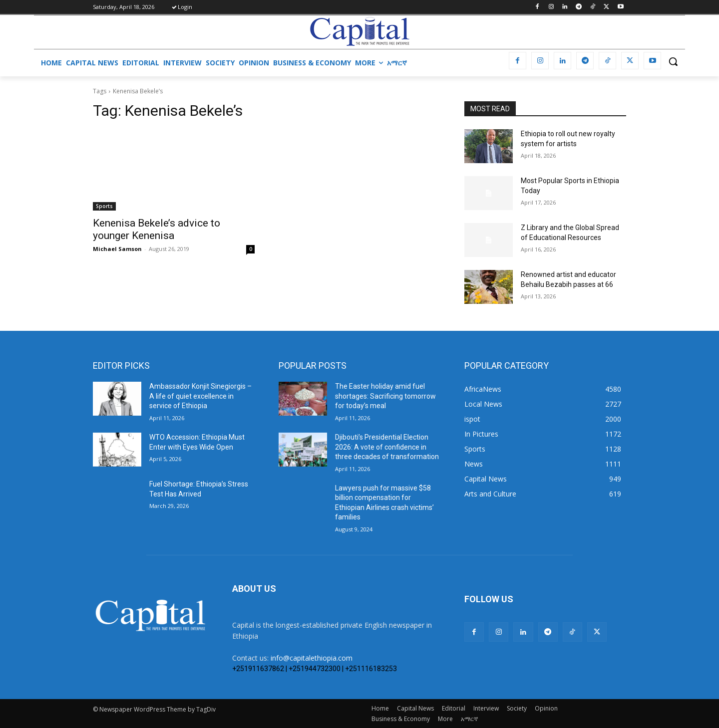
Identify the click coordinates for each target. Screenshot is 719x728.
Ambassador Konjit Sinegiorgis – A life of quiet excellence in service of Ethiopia (200, 396)
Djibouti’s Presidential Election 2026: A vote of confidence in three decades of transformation (387, 447)
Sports (104, 206)
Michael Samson (117, 249)
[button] (673, 61)
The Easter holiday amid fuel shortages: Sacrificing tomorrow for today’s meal (385, 396)
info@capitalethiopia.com (312, 658)
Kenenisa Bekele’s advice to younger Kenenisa (157, 229)
